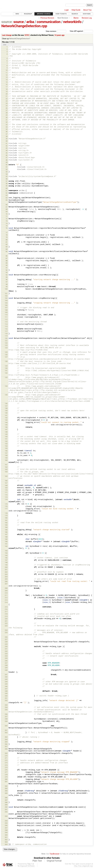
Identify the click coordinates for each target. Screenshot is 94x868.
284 (6, 791)
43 (7, 148)
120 (6, 338)
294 (6, 821)
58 (7, 184)
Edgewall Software (27, 866)
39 (7, 139)
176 (6, 506)
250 (6, 696)
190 (6, 542)
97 (7, 282)
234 (6, 656)
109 (6, 312)
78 (7, 235)
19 (7, 92)
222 (6, 623)
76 (7, 228)
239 (6, 668)
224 (6, 630)
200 (6, 567)
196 (6, 558)
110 (6, 315)
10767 (27, 35)
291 (6, 810)
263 (6, 737)
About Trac (88, 10)
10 (7, 70)
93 (7, 272)
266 (6, 744)
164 (6, 472)
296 (6, 825)
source (19, 22)
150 (6, 437)
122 (6, 343)
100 (6, 289)
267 (6, 746)
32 (7, 122)
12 (7, 75)
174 (6, 500)
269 (6, 753)
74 (7, 223)
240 (6, 670)
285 (6, 793)
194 (6, 553)
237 (6, 663)
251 (6, 698)
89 (7, 263)
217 (6, 612)
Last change (7, 35)
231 (6, 649)
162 (6, 467)
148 (6, 432)
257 (6, 717)
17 (7, 87)
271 (6, 758)
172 (6, 495)
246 (6, 686)
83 (7, 247)
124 (6, 348)
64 (7, 198)
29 (7, 115)
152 (6, 441)
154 (6, 446)
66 (7, 205)
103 (6, 298)
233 (6, 654)
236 (6, 661)
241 (6, 675)
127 (6, 357)
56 (7, 179)
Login (67, 10)
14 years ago (59, 35)
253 (6, 705)
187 (6, 534)
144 (6, 422)
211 (6, 595)
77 (7, 233)
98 (7, 284)
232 (6, 651)
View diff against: (81, 31)
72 (7, 219)
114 (6, 324)
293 (6, 816)
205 (6, 579)
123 (6, 345)
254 (6, 707)
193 (6, 551)
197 (6, 560)
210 (6, 593)
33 (7, 125)
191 (6, 544)
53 (7, 172)
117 (6, 331)
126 (6, 355)
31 (7, 120)
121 (6, 341)
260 (6, 726)
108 (6, 310)
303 (6, 842)
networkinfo (72, 22)
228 (6, 642)
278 (6, 775)
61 (7, 191)
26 (7, 108)
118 (6, 334)
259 (6, 721)
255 (6, 710)
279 (6, 777)
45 (7, 153)
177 (6, 509)
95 (7, 277)
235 (6, 658)
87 (7, 258)
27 (7, 110)
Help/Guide (76, 10)
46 (7, 155)
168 (6, 485)
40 (7, 141)
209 (6, 591)
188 (6, 537)
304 (6, 844)
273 (6, 763)
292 (6, 812)
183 (6, 525)
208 (6, 588)
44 (7, 150)
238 (6, 665)
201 (6, 570)
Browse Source (44, 14)
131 (6, 371)
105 (6, 303)
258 (6, 719)
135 (6, 395)
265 (6, 742)
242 (6, 677)
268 (6, 749)
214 (6, 602)
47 (7, 158)
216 (6, 609)
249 (6, 693)
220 (6, 619)
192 (6, 546)
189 (6, 539)
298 (6, 830)
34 (7, 127)
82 (7, 244)
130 (6, 368)
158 (6, 455)
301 (6, 837)
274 (6, 765)
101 (6, 294)
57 (7, 181)
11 (7, 73)
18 (7, 89)
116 (6, 329)
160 (6, 460)
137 (6, 406)
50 (7, 165)
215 (6, 607)
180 (6, 518)
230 (6, 646)
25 (7, 106)
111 (6, 317)
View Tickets (61, 14)
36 (7, 132)
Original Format (54, 861)
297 (6, 828)
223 (6, 626)
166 (6, 481)
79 (7, 237)
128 (6, 361)
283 (6, 788)
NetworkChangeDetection (19, 39)
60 (7, 188)
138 (6, 408)
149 (6, 434)
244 (6, 682)
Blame (76, 18)
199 (6, 565)
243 (6, 679)
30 (7, 118)
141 (6, 415)
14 (7, 80)
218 (6, 614)
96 (7, 280)
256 (6, 714)
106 (6, 305)
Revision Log (87, 18)
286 (6, 798)
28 (7, 113)
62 (7, 193)
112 (6, 319)
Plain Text (37, 861)
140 (6, 413)
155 (6, 448)
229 (6, 644)
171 (6, 492)
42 (7, 146)
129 (6, 366)
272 (6, 760)
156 (6, 451)
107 (6, 308)
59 (7, 186)
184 (6, 527)
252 (6, 701)
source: (7, 22)
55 (7, 176)
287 (6, 800)
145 (6, 425)
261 (6, 730)
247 (6, 689)
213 (6, 600)
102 (6, 296)
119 (6, 336)
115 (6, 326)
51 (7, 167)
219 (6, 616)
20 (7, 94)
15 (7, 82)
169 (6, 488)
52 (7, 169)
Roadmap (28, 14)
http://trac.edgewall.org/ (83, 866)
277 (6, 772)
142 (6, 418)
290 (6, 807)
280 (6, 779)
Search (75, 14)
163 (6, 469)
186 (6, 532)
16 (7, 84)
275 (6, 768)
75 (7, 226)
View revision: (51, 31)
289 (6, 805)
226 (6, 637)
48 (7, 160)
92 (7, 270)
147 (6, 429)
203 (6, 574)
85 (7, 252)
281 (6, 782)
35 (7, 129)
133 (6, 377)
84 (7, 249)
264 (6, 739)
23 (7, 101)
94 (7, 275)
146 (6, 427)
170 (6, 490)
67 (7, 207)
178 (6, 513)
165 (6, 476)
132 (6, 373)
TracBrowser (55, 854)
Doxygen (87, 14)
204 (6, 577)
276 (6, 770)
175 (6, 504)
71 (7, 216)
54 (7, 174)
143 (6, 420)
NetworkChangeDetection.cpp (24, 26)
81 (7, 242)
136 (6, 404)
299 (6, 833)
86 (7, 256)
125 (6, 352)
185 (6, 530)
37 (7, 134)
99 (7, 287)
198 (6, 562)
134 (6, 386)
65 (7, 200)
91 (7, 268)
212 (6, 598)
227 (6, 639)
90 (7, 265)
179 (6, 516)
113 (6, 322)
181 (6, 520)
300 (6, 835)
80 (7, 240)
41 (7, 143)
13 (7, 77)
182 (6, 523)
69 (7, 212)
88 (7, 261)
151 (6, 439)
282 (6, 786)
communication (49, 22)
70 (7, 214)
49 (7, 162)
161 (6, 465)
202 (6, 572)
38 (7, 136)
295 (6, 823)
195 (6, 555)
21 (7, 96)
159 (6, 458)
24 (7, 103)
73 (7, 221)
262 (6, 733)
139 (6, 411)
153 (6, 444)
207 (6, 584)
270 (6, 756)
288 (6, 802)
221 (6, 621)
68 (7, 209)
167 (6, 483)
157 (6, 453)
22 (7, 99)
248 (6, 691)
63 (7, 195)
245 (6, 684)
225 (6, 633)
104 (6, 300)
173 (6, 497)
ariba (30, 22)
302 (6, 840)
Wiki (17, 14)
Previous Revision (47, 18)
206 (6, 581)
